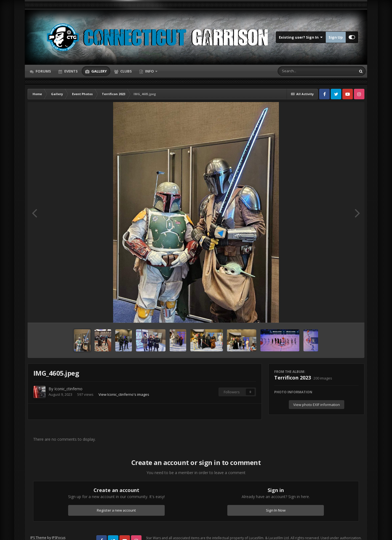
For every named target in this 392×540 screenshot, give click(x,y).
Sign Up (336, 37)
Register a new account (116, 510)
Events (71, 71)
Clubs (126, 71)
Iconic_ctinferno (68, 389)
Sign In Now (276, 510)
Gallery (99, 71)
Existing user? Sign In (301, 37)
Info (150, 71)
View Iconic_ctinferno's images (124, 394)
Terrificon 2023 (293, 378)
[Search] (302, 71)
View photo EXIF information (317, 405)
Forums (43, 71)
